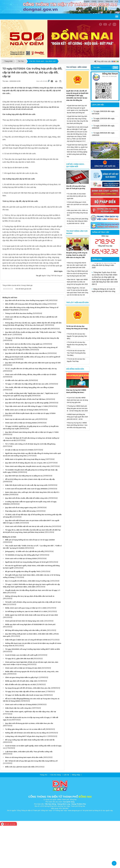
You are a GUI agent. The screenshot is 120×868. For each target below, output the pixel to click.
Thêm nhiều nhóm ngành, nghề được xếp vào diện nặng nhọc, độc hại (31, 754)
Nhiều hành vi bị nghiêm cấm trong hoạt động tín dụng (25, 502)
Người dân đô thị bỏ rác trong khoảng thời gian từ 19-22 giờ (27, 604)
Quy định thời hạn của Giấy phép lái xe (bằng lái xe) (24, 518)
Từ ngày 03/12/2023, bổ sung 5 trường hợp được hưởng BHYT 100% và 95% (32, 691)
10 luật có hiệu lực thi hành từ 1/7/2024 (19, 492)
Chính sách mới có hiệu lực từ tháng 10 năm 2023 (23, 710)
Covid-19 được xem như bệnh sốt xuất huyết (21, 697)
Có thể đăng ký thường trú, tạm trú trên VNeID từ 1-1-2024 (26, 654)
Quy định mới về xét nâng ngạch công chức (21, 550)
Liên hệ (66, 817)
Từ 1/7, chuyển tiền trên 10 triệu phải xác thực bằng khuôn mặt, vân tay (31, 411)
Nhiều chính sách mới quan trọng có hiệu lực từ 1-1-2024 (26, 650)
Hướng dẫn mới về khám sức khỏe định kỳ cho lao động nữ (27, 775)
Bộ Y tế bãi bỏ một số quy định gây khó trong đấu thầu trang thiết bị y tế (31, 803)
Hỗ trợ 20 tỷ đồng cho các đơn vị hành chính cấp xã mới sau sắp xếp (30, 522)
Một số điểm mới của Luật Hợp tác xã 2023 (21, 727)
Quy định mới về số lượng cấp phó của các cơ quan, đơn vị (26, 505)
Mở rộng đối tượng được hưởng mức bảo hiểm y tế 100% (26, 673)
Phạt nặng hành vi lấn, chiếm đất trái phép (20, 553)
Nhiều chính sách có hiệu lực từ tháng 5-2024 (22, 452)
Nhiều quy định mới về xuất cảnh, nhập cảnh (21, 723)
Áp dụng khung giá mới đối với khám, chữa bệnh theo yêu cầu (28, 730)
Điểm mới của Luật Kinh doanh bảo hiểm (20, 809)
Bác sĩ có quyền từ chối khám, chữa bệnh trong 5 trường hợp (27, 623)
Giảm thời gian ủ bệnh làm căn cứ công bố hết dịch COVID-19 (27, 682)
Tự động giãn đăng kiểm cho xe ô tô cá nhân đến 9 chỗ (25, 772)
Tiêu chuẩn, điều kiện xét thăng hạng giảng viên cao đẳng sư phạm (29, 430)
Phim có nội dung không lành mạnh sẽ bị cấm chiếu (24, 800)
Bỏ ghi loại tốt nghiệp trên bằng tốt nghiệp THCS (23, 614)
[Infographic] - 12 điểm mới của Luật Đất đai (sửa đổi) (24, 594)
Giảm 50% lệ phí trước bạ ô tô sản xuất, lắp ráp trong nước (26, 527)
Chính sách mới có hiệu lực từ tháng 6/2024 (21, 465)
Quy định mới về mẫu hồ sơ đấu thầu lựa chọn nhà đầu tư (26, 396)
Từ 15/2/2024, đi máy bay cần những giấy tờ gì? (22, 597)
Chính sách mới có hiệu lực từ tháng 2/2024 (21, 601)
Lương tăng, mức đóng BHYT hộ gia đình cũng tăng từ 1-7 (26, 779)
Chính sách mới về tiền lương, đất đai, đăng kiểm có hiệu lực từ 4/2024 (31, 417)
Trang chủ (44, 817)
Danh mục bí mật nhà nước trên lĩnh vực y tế (21, 461)
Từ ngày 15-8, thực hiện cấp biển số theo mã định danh (25, 734)
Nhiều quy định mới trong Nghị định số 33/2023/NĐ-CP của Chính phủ (30, 667)
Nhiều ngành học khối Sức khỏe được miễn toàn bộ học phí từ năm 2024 (31, 657)
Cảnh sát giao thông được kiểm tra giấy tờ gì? (22, 720)
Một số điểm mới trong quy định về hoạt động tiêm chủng (26, 346)
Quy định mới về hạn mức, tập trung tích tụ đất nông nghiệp (27, 445)
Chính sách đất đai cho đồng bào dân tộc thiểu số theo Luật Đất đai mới (31, 359)
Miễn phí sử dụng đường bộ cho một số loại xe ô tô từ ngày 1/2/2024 (30, 582)
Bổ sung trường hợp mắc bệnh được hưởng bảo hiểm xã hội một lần (30, 782)
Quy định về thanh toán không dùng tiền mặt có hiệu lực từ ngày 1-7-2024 (32, 474)
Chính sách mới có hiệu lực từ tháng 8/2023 (21, 747)
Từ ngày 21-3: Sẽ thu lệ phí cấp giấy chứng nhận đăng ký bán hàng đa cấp (32, 380)
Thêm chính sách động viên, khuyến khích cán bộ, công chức (28, 509)
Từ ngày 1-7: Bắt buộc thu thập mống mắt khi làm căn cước (27, 426)
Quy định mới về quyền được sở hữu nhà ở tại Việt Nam (25, 442)
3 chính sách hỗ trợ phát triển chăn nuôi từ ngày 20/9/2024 (26, 531)
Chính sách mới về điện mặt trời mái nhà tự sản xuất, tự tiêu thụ (28, 569)
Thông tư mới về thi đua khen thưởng (19, 356)
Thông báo (97, 259)
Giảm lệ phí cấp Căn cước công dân (18, 750)
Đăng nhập (76, 817)
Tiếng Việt (109, 1)
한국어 (101, 1)
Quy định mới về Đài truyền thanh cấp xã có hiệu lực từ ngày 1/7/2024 (30, 456)
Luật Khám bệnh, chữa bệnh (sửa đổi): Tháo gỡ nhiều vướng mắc (29, 794)
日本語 (94, 1)
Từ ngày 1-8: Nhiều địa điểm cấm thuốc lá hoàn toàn (24, 737)
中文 (116, 1)
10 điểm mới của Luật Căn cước (17, 423)
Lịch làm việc (98, 105)
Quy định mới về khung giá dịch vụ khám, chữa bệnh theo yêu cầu (29, 766)
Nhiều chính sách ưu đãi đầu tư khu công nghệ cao (24, 386)
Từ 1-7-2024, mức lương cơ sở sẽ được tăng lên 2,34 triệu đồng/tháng (30, 486)
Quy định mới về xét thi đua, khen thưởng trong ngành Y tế (26, 343)
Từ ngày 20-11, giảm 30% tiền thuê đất (19, 701)
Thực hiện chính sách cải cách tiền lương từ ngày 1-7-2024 (26, 449)
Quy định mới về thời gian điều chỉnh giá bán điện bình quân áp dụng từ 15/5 (33, 405)
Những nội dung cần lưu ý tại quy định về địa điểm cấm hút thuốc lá (30, 639)
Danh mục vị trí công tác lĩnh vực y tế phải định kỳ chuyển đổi (28, 371)
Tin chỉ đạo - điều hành (77, 67)
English (87, 1)
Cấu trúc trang (56, 817)
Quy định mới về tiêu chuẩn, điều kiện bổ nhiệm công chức (27, 540)
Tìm (115, 67)
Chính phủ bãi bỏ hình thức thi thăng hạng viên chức (24, 663)
